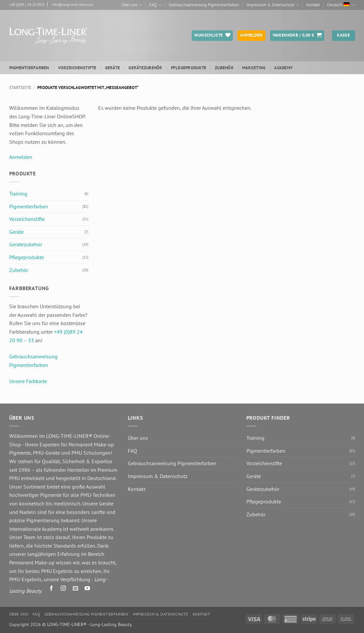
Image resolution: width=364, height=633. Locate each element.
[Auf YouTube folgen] (87, 589)
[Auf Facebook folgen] (52, 589)
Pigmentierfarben (29, 68)
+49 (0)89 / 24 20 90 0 (27, 5)
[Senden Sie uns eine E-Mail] (75, 589)
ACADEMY (283, 68)
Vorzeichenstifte (77, 68)
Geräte (113, 68)
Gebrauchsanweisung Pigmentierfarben (204, 5)
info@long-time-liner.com (73, 5)
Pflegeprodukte (189, 68)
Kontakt (313, 5)
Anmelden (21, 157)
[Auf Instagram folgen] (63, 589)
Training (18, 194)
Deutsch (341, 5)
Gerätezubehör (145, 68)
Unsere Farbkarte (28, 381)
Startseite (20, 88)
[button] (297, 36)
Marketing (254, 68)
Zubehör (224, 68)
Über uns (132, 5)
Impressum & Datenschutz (273, 5)
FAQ (155, 5)
